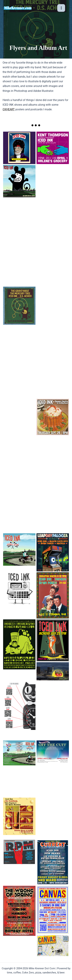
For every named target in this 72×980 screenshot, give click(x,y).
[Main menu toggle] (61, 8)
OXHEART (9, 109)
